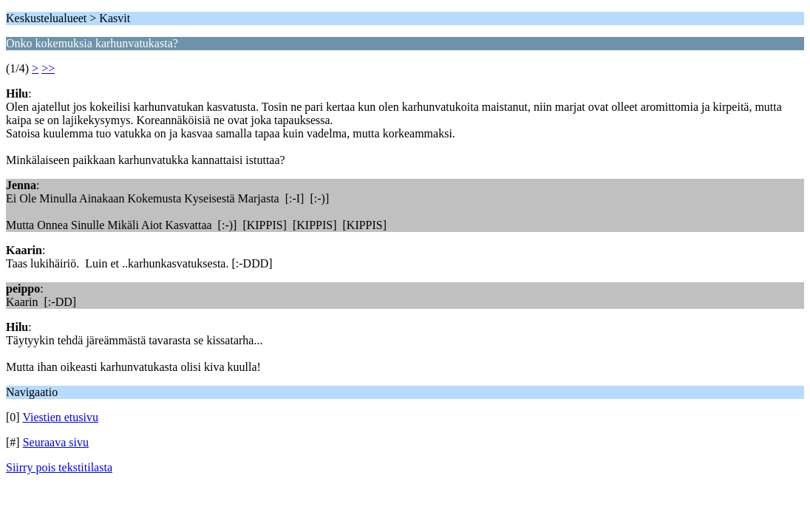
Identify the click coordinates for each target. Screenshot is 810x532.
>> (48, 68)
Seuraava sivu (56, 442)
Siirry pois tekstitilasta (59, 467)
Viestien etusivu (60, 417)
